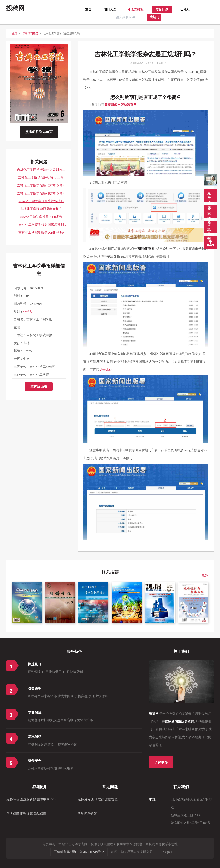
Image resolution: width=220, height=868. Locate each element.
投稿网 (15, 8)
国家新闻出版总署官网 (121, 105)
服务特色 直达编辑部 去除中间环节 (31, 799)
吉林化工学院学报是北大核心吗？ (41, 185)
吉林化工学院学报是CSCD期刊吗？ (41, 218)
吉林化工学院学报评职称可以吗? (41, 177)
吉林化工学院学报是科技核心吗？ (41, 193)
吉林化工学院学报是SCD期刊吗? (41, 233)
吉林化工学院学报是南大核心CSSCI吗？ (41, 210)
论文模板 (137, 9)
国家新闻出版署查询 (180, 721)
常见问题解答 (87, 814)
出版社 (185, 9)
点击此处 (106, 370)
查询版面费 (39, 386)
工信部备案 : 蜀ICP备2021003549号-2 (79, 852)
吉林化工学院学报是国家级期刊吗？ (41, 226)
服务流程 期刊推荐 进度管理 (98, 799)
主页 (88, 9)
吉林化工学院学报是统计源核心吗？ (41, 202)
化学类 (28, 312)
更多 (205, 575)
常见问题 (162, 9)
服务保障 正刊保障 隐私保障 (26, 814)
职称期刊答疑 (30, 33)
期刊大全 (110, 9)
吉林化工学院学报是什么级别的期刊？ (41, 171)
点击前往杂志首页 (39, 132)
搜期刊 (154, 17)
